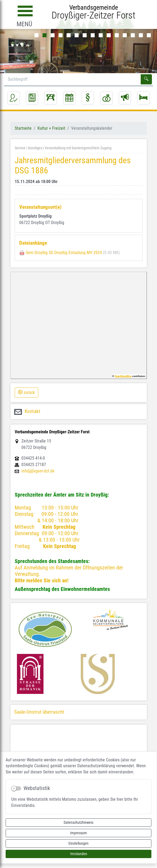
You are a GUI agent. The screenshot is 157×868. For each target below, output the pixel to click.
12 (125, 35)
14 (141, 35)
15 (149, 35)
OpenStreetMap (123, 376)
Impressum (78, 833)
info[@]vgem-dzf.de (38, 471)
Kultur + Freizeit (51, 128)
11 (117, 35)
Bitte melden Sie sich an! (42, 580)
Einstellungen (78, 843)
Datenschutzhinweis (78, 822)
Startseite (23, 128)
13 (133, 35)
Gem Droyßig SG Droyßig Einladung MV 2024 (64, 253)
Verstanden (79, 854)
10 (109, 35)
